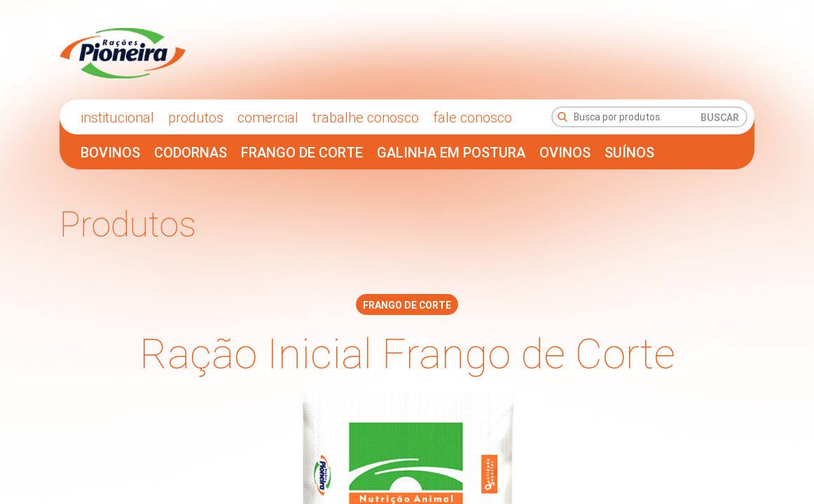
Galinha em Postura (451, 152)
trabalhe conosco (366, 117)
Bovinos (110, 152)
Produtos (196, 117)
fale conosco (472, 117)
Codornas (191, 152)
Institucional (117, 117)
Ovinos (565, 152)
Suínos (629, 152)
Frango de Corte (302, 152)
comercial (268, 117)
